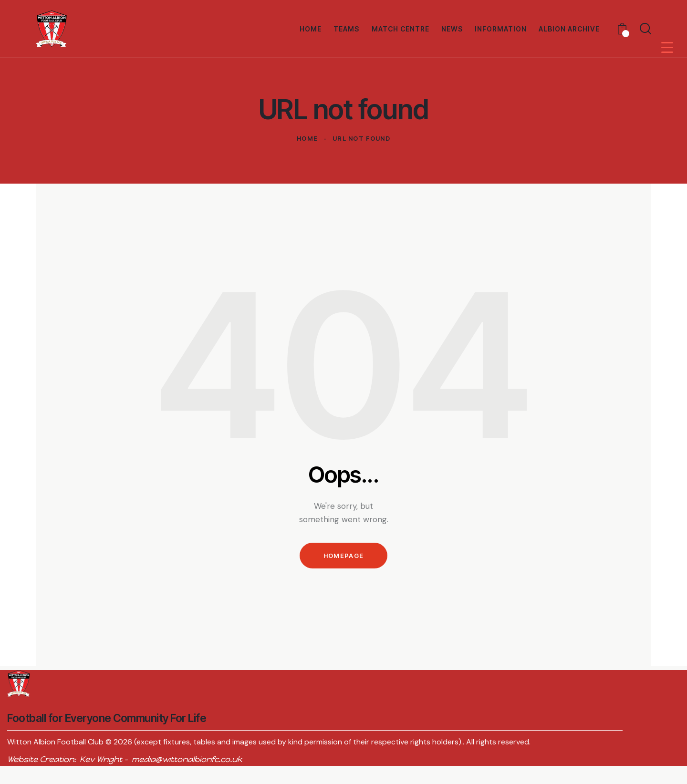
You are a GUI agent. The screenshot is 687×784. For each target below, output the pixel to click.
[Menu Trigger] (667, 47)
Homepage (343, 556)
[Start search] (645, 29)
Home (307, 138)
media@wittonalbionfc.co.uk (187, 759)
